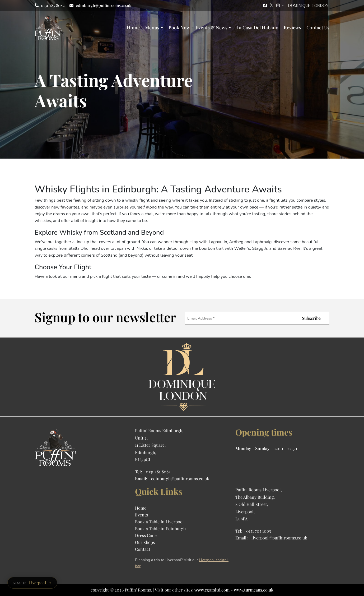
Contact (143, 549)
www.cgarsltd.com (212, 590)
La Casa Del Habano (257, 27)
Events (141, 515)
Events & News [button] (211, 27)
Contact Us (318, 27)
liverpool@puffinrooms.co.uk (279, 538)
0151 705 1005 (259, 531)
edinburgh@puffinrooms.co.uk (100, 5)
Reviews (292, 27)
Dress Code (146, 535)
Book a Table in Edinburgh (160, 528)
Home (133, 27)
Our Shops (145, 542)
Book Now (179, 27)
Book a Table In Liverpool (159, 522)
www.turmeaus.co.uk (254, 590)
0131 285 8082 (50, 5)
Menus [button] (152, 27)
